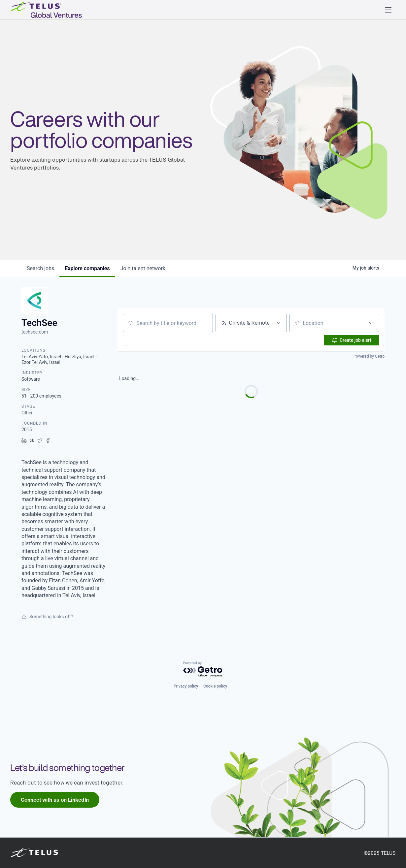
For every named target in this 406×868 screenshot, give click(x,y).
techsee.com (35, 332)
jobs (40, 268)
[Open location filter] (371, 323)
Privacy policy (186, 686)
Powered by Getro (369, 356)
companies (87, 268)
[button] (388, 10)
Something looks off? (47, 617)
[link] (55, 800)
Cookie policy (215, 686)
